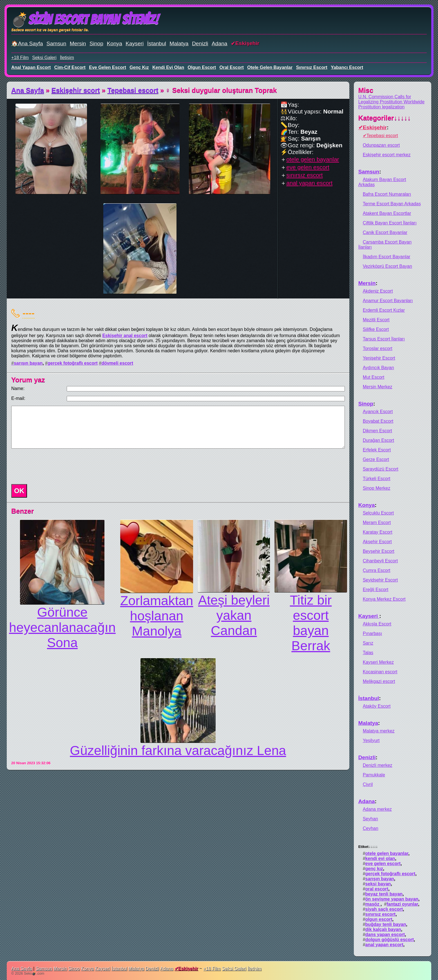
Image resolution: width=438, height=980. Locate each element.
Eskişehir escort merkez (387, 155)
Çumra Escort (377, 570)
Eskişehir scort (76, 90)
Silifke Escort (376, 329)
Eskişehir (247, 43)
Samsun (56, 44)
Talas (368, 653)
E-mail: (18, 398)
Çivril (368, 784)
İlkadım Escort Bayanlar (387, 257)
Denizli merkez (378, 765)
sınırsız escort (312, 67)
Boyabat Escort (378, 421)
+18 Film (20, 58)
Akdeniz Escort (378, 291)
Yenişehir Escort (379, 358)
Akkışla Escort (377, 624)
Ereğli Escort (376, 590)
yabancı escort (347, 67)
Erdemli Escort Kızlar (384, 310)
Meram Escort (377, 523)
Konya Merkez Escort (384, 599)
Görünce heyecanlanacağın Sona (62, 627)
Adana (219, 44)
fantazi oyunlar (402, 904)
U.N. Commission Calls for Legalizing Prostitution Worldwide (391, 99)
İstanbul (157, 44)
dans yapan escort (385, 935)
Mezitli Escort (376, 320)
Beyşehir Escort (379, 551)
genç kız (139, 67)
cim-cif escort (70, 67)
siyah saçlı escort (384, 909)
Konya (114, 44)
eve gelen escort (108, 67)
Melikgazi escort (379, 681)
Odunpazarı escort (381, 145)
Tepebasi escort (133, 90)
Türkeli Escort (377, 479)
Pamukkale (374, 775)
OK (19, 491)
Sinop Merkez (377, 488)
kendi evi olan (168, 67)
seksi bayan (378, 884)
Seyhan (370, 819)
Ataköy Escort (377, 706)
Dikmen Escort (377, 431)
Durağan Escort (378, 440)
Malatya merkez (379, 731)
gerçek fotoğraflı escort (73, 363)
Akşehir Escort (377, 542)
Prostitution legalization (382, 107)
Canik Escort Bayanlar (385, 232)
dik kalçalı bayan (383, 929)
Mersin (78, 44)
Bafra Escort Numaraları (387, 194)
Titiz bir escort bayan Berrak (311, 623)
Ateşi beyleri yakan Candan (234, 615)
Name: (18, 388)
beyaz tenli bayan (384, 894)
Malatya (179, 44)
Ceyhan (371, 828)
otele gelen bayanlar (270, 67)
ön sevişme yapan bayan (392, 899)
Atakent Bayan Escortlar (387, 213)
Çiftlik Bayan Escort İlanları (390, 223)
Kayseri (135, 44)
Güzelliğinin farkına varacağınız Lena (178, 750)
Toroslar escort (378, 348)
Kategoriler (385, 118)
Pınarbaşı (372, 633)
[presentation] (52, 466)
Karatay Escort (378, 532)
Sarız (368, 643)
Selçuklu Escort (378, 513)
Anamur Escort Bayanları (388, 301)
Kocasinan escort (380, 672)
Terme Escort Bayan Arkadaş (392, 204)
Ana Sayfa (28, 90)
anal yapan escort (31, 67)
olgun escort (202, 67)
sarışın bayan (28, 363)
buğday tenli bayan (386, 924)
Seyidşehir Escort (380, 580)
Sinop (96, 44)
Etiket (368, 847)
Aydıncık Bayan (378, 368)
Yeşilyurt (371, 740)
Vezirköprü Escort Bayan (387, 266)
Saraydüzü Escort (381, 469)
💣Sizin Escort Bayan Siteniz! (85, 20)
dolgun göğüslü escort (390, 940)
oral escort (232, 67)
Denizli (200, 44)
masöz (373, 904)
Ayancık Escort (378, 412)
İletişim (67, 58)
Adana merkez (377, 809)
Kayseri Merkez (378, 662)
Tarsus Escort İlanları (384, 339)
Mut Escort (374, 377)
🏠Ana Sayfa (27, 44)
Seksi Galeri (44, 58)
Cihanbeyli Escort (380, 561)
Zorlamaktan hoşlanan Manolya (157, 616)
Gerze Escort (376, 459)
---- (29, 313)
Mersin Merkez (378, 387)
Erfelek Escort (377, 450)
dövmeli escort (117, 363)
